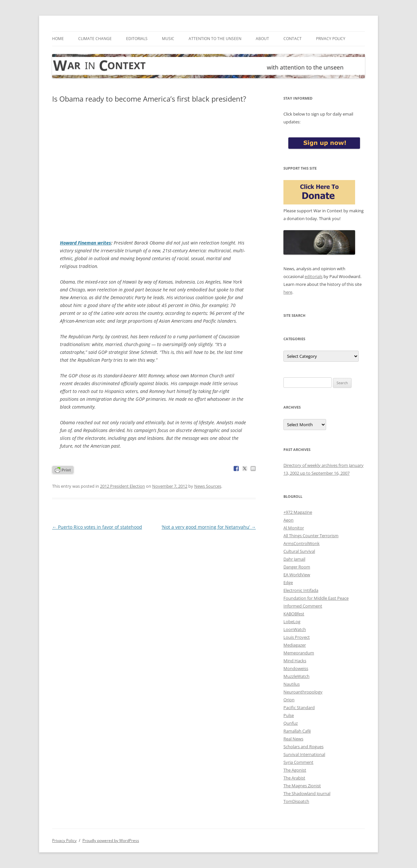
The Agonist (295, 770)
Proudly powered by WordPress (111, 840)
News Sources (208, 486)
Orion (289, 700)
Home (58, 39)
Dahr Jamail (294, 559)
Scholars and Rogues (303, 747)
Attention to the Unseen (215, 39)
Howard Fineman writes (86, 243)
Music (168, 39)
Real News (293, 739)
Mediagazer (295, 645)
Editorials (137, 39)
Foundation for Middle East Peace (316, 598)
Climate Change (95, 39)
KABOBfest (294, 614)
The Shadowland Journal (307, 793)
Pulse (289, 715)
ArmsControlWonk (302, 543)
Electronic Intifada (301, 590)
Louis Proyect (297, 637)
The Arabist (294, 778)
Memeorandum (299, 653)
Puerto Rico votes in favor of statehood (97, 527)
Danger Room (297, 567)
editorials (314, 276)
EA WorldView (297, 575)
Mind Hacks (295, 661)
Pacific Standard (299, 707)
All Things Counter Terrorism (311, 536)
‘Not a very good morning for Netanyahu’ (209, 527)
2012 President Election (122, 486)
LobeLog (292, 622)
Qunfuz (291, 723)
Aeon (288, 520)
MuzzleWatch (296, 676)
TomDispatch (296, 801)
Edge (288, 582)
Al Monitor (294, 528)
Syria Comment (298, 762)
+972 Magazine (298, 512)
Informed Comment (303, 606)
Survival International (304, 754)
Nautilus (292, 684)
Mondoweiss (296, 668)
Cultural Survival (299, 551)
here (288, 292)
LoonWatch (295, 629)
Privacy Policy (331, 39)
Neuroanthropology (303, 692)
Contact (293, 39)
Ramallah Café (297, 731)
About (262, 39)
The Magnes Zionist (302, 786)
